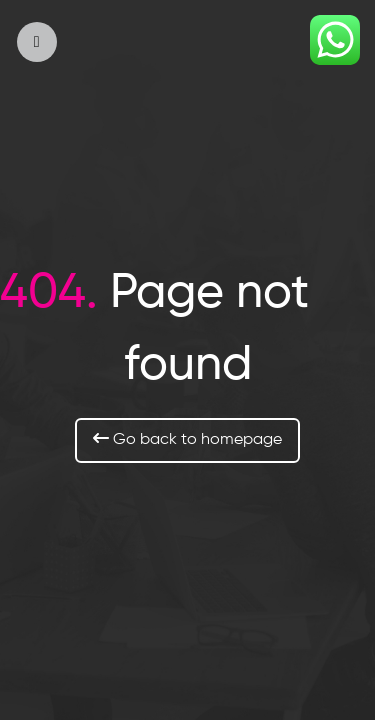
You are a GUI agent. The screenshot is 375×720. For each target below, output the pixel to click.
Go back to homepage (187, 439)
